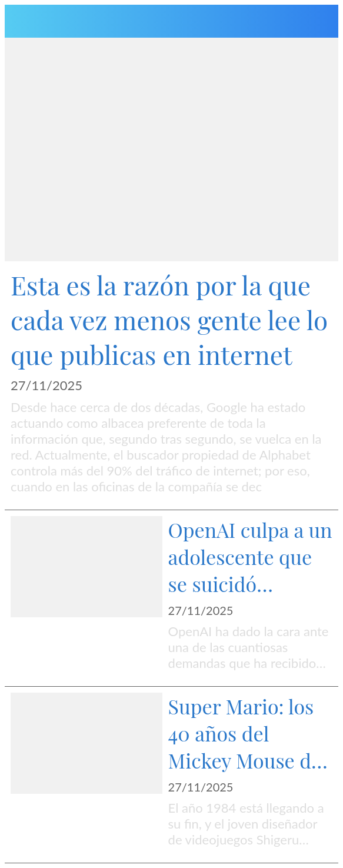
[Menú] (21, 21)
